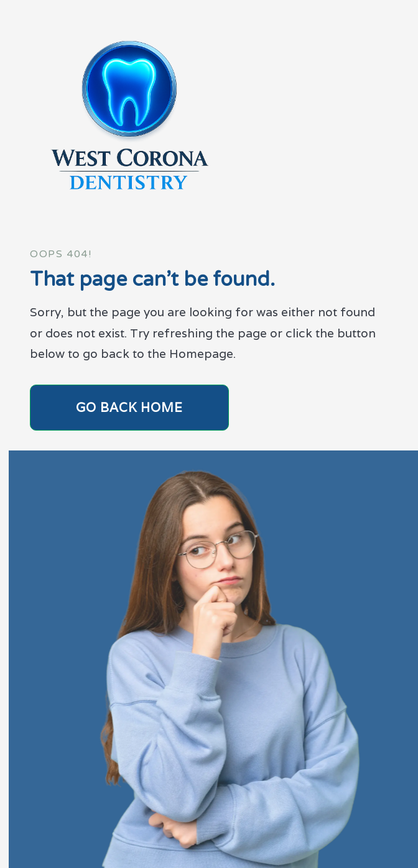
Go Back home (129, 408)
